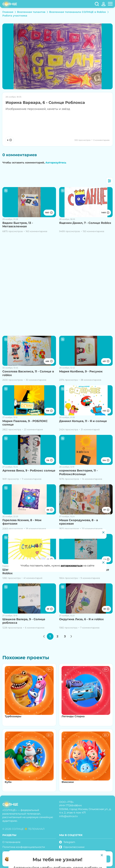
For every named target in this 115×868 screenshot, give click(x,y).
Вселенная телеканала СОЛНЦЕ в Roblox (78, 12)
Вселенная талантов (31, 12)
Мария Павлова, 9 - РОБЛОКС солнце (25, 423)
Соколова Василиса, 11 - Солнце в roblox (28, 373)
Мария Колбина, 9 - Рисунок (81, 371)
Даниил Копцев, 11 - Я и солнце (83, 421)
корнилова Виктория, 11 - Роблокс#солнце (78, 472)
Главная (8, 12)
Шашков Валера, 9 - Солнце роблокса (24, 621)
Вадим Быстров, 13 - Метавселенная (18, 225)
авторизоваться (72, 566)
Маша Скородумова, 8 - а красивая (79, 522)
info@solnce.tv (68, 816)
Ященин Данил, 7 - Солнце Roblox (85, 223)
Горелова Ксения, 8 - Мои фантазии (22, 522)
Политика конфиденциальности (24, 847)
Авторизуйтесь (56, 163)
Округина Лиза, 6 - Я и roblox (81, 619)
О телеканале (11, 842)
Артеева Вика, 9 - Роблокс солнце (29, 471)
